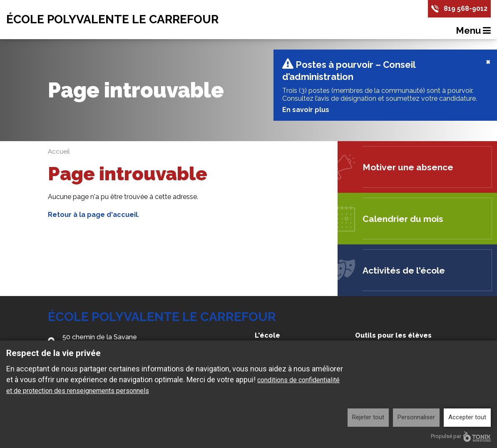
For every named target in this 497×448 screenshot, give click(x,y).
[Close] (488, 65)
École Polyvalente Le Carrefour (112, 20)
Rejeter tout (368, 417)
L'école (267, 340)
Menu (473, 30)
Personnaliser (416, 417)
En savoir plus (305, 114)
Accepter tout (467, 417)
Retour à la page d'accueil (93, 219)
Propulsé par (461, 437)
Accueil (59, 156)
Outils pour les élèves (393, 340)
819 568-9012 (466, 9)
